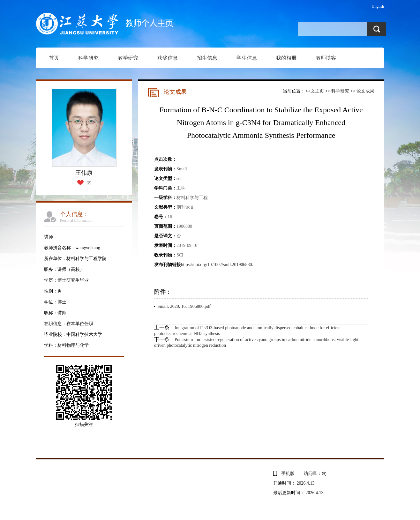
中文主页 (315, 91)
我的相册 (286, 58)
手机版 (288, 474)
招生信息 (207, 58)
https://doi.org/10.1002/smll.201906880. (217, 265)
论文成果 (365, 91)
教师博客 (326, 58)
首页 (54, 58)
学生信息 (247, 58)
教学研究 (128, 58)
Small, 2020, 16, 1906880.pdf (184, 306)
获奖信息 (168, 58)
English (378, 6)
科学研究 (88, 58)
